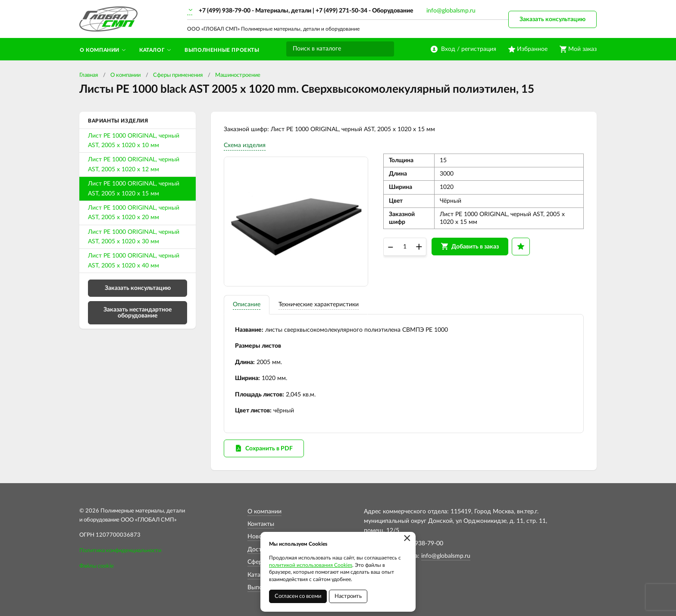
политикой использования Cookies (311, 565)
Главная (89, 75)
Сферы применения (178, 75)
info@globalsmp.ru (451, 11)
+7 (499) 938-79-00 (225, 11)
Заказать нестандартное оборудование (138, 313)
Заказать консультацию (552, 19)
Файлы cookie (97, 566)
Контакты (261, 524)
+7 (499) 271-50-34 (341, 11)
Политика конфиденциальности (120, 551)
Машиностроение (238, 75)
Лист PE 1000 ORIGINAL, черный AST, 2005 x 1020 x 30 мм (134, 237)
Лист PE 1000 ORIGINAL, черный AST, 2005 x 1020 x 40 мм (134, 261)
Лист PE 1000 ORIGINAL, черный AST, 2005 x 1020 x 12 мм (134, 164)
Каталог (259, 575)
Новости (260, 537)
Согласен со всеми (298, 596)
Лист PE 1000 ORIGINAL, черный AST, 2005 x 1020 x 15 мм (134, 189)
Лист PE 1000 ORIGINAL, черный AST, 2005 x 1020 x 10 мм (134, 141)
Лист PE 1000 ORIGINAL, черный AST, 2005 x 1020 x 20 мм (134, 213)
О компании (125, 75)
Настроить (348, 596)
